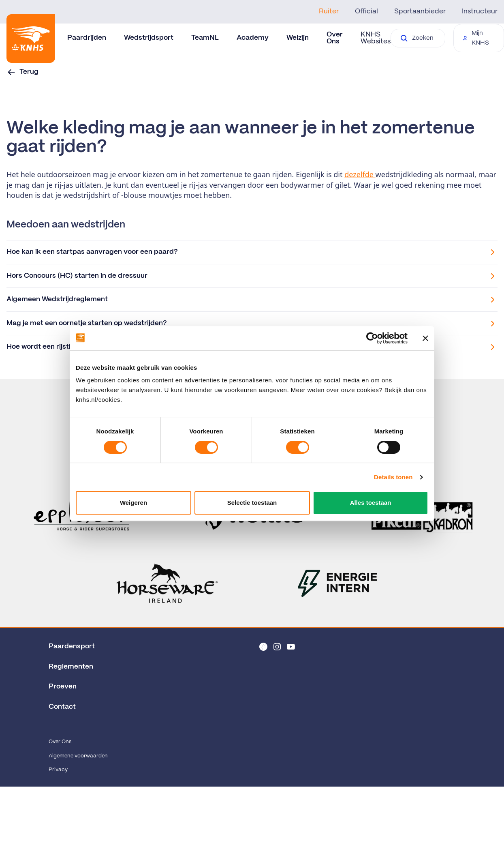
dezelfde (360, 174)
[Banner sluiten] (425, 338)
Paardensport (72, 646)
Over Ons (60, 742)
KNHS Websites (376, 38)
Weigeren (133, 503)
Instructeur (480, 11)
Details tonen (393, 477)
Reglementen (71, 667)
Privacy (58, 770)
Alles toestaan (371, 503)
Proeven (63, 686)
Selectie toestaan (252, 503)
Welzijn (298, 38)
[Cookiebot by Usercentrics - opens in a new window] (372, 338)
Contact (62, 707)
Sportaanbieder (420, 11)
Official (366, 11)
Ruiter (329, 11)
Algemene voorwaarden (78, 756)
